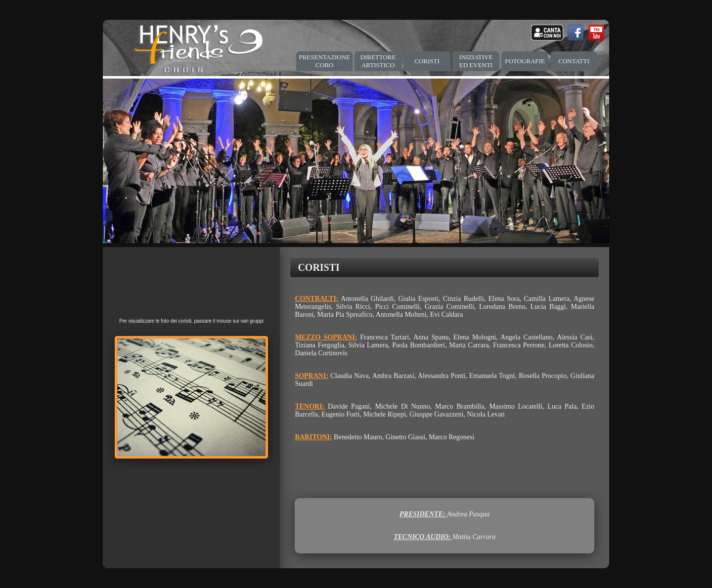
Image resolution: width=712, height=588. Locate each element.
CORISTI (427, 61)
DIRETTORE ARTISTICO (378, 61)
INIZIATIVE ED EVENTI (476, 61)
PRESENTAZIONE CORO (324, 61)
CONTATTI (574, 61)
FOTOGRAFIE (525, 61)
